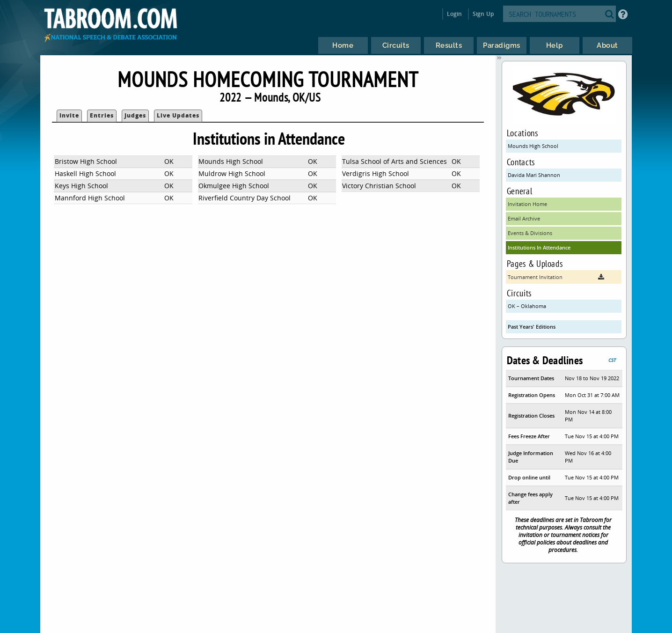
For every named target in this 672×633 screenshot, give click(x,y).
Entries (102, 115)
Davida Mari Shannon (534, 175)
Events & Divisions (530, 233)
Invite (69, 115)
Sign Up (483, 14)
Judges (135, 115)
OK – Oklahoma (527, 306)
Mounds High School (533, 146)
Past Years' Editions (532, 327)
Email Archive (524, 218)
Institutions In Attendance (539, 247)
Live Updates (178, 115)
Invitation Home (527, 204)
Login (455, 14)
